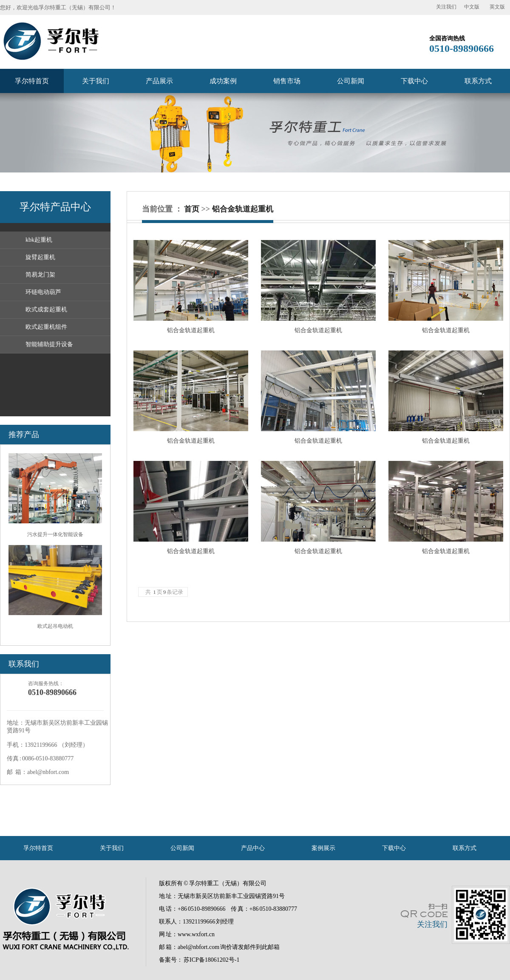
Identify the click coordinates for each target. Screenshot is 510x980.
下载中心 (414, 81)
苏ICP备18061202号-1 (211, 960)
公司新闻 (351, 81)
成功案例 (223, 81)
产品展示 (159, 81)
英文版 (497, 7)
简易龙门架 (40, 275)
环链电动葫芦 (43, 292)
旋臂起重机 (40, 257)
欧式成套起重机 (46, 309)
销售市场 (287, 81)
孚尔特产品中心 (55, 207)
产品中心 (253, 848)
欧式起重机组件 (46, 327)
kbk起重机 (39, 240)
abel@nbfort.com (198, 947)
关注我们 (446, 7)
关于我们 (96, 81)
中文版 (472, 7)
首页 (192, 209)
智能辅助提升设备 (49, 344)
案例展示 (323, 848)
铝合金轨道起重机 (243, 209)
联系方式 (478, 81)
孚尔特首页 (32, 81)
